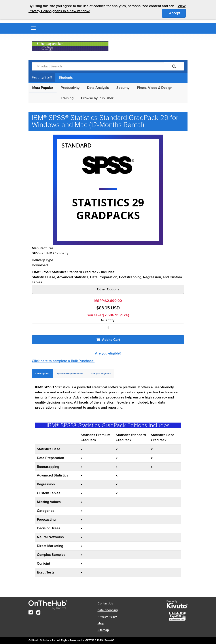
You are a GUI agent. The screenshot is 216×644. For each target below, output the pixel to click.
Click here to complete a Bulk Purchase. (63, 361)
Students (66, 78)
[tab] (42, 374)
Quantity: (108, 320)
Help (101, 623)
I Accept (177, 13)
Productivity (70, 88)
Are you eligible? (108, 353)
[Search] (174, 66)
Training (67, 98)
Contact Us (105, 603)
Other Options (108, 289)
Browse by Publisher (97, 98)
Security (123, 88)
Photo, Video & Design (155, 88)
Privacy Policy (107, 617)
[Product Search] (98, 66)
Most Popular (43, 88)
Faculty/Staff (42, 77)
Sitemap (103, 630)
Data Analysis (98, 88)
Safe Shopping (108, 610)
